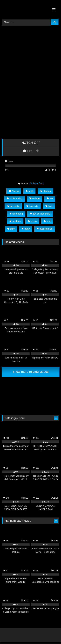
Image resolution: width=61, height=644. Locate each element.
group (32, 221)
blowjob (45, 191)
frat (50, 198)
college (35, 198)
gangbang (16, 214)
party (26, 229)
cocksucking (14, 198)
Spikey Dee (37, 184)
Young (14, 191)
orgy (11, 229)
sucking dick (44, 229)
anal (29, 191)
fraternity (32, 206)
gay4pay (15, 221)
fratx (49, 206)
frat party (13, 206)
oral (47, 221)
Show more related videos (31, 372)
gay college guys (40, 214)
